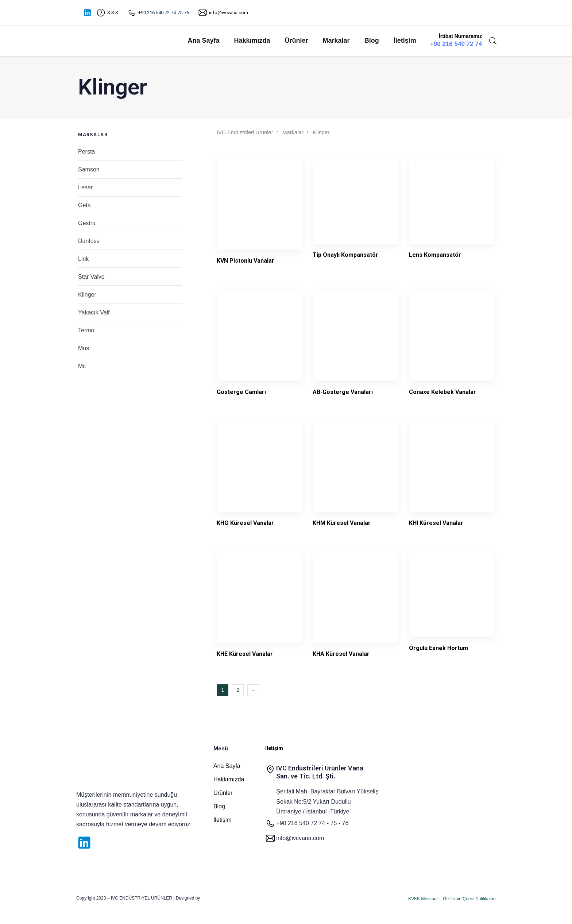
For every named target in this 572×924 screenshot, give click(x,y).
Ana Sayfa (203, 40)
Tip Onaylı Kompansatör (345, 255)
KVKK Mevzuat (423, 899)
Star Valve (91, 277)
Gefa (84, 205)
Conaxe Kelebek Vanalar (442, 392)
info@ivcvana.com (229, 13)
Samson (89, 169)
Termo (86, 330)
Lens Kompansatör (435, 255)
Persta (86, 152)
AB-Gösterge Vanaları (343, 392)
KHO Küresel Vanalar (245, 523)
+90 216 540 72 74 (456, 44)
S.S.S (113, 13)
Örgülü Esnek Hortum (438, 648)
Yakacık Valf (94, 312)
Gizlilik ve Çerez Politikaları (469, 899)
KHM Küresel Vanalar (342, 523)
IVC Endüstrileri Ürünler (245, 132)
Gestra (87, 223)
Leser (85, 187)
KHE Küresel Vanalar (245, 654)
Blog (372, 40)
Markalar (336, 40)
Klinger (87, 295)
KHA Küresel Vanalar (341, 654)
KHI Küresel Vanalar (436, 523)
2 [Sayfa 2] (238, 690)
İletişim (405, 40)
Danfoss (89, 241)
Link (83, 259)
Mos (84, 348)
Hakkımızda (252, 40)
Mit (82, 366)
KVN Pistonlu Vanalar (246, 261)
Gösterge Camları (241, 392)
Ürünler (297, 40)
